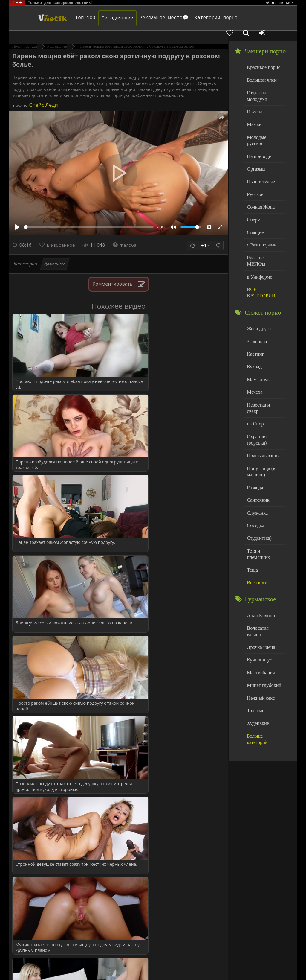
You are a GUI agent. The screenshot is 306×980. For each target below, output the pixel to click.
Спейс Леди (43, 94)
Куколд (254, 331)
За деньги (256, 306)
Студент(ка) (258, 488)
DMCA (119, 964)
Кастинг (255, 318)
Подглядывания (262, 409)
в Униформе (258, 244)
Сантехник (257, 451)
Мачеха (254, 355)
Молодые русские (264, 123)
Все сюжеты (258, 524)
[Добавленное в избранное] (244, 18)
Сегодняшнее (108, 18)
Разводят (255, 439)
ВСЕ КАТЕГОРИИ (260, 259)
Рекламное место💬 (154, 18)
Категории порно (206, 18)
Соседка (255, 475)
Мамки (254, 111)
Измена (254, 99)
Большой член (260, 69)
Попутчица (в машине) (260, 424)
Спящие (254, 208)
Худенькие (257, 653)
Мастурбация (260, 605)
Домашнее (55, 253)
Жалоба (127, 235)
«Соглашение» (280, 3)
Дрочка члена (260, 580)
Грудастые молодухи (257, 84)
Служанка (256, 464)
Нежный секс (260, 629)
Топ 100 (76, 18)
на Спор (255, 379)
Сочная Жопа (260, 184)
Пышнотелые (260, 159)
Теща (252, 512)
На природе (258, 135)
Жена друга (258, 294)
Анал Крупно (260, 556)
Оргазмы (255, 147)
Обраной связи (249, 969)
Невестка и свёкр (263, 367)
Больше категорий (264, 665)
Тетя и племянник (264, 500)
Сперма (254, 195)
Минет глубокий (263, 617)
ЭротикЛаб (24, 964)
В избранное (62, 235)
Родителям (250, 964)
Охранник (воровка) (256, 394)
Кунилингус (258, 592)
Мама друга (258, 343)
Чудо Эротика (40, 18)
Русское (254, 171)
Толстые (255, 641)
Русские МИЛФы (263, 232)
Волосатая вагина (264, 568)
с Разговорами (260, 220)
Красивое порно (262, 56)
